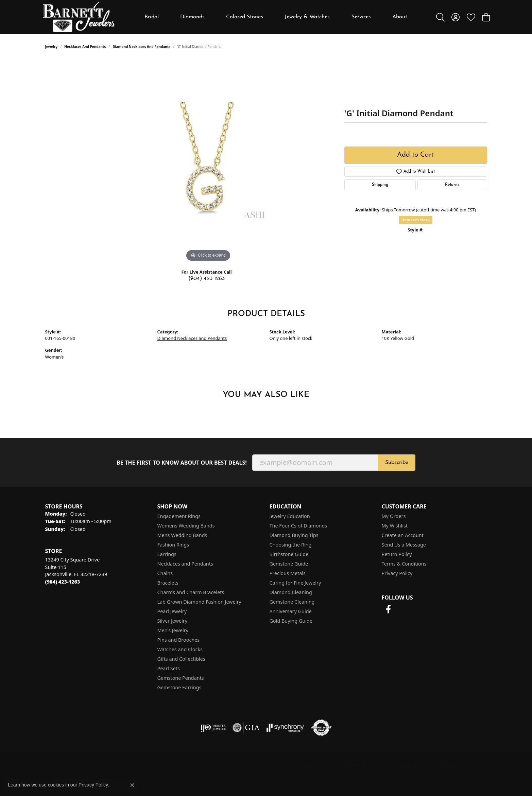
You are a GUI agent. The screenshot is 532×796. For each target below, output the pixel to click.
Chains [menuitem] (165, 573)
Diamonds (192, 17)
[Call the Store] (63, 582)
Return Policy (397, 554)
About (400, 17)
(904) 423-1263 (207, 279)
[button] (440, 17)
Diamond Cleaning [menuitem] (291, 592)
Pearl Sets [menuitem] (169, 668)
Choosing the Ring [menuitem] (291, 545)
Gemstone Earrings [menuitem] (179, 687)
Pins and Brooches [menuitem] (179, 640)
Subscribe (397, 463)
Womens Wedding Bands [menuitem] (186, 526)
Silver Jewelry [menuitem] (173, 621)
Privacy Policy (397, 573)
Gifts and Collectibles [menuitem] (181, 659)
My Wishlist (395, 526)
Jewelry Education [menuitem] (290, 516)
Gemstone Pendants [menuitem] (181, 678)
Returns (452, 185)
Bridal (152, 17)
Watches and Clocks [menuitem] (180, 649)
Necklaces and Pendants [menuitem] (185, 564)
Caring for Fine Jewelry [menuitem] (295, 583)
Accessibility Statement (456, 766)
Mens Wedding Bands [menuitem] (182, 535)
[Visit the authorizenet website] (321, 728)
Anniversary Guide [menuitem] (291, 611)
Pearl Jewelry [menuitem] (172, 611)
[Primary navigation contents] (276, 17)
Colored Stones (245, 17)
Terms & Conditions (404, 564)
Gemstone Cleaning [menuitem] (292, 602)
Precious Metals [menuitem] (288, 573)
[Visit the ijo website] (213, 728)
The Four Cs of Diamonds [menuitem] (298, 526)
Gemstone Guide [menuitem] (289, 564)
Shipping (380, 185)
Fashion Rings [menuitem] (173, 545)
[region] (208, 161)
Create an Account (403, 535)
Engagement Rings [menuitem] (179, 516)
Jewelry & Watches (307, 17)
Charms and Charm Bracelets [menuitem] (191, 592)
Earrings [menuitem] (167, 554)
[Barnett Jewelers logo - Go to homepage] (79, 17)
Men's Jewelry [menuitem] (173, 630)
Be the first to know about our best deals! (182, 463)
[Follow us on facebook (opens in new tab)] (389, 609)
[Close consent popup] (132, 785)
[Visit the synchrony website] (285, 728)
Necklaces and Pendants (85, 47)
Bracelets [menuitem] (168, 583)
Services (361, 17)
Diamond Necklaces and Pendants (141, 47)
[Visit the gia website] (246, 728)
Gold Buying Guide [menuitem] (291, 621)
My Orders (394, 516)
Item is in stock (416, 220)
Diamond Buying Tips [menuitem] (294, 535)
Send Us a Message (404, 545)
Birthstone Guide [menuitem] (289, 554)
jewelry (52, 47)
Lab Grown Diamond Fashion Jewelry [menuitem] (199, 602)
